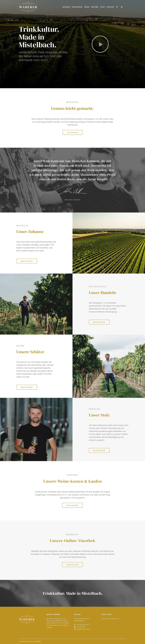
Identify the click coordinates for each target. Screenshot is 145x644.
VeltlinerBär (38, 641)
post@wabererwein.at (82, 629)
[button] (100, 44)
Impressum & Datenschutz (110, 619)
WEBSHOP (59, 621)
